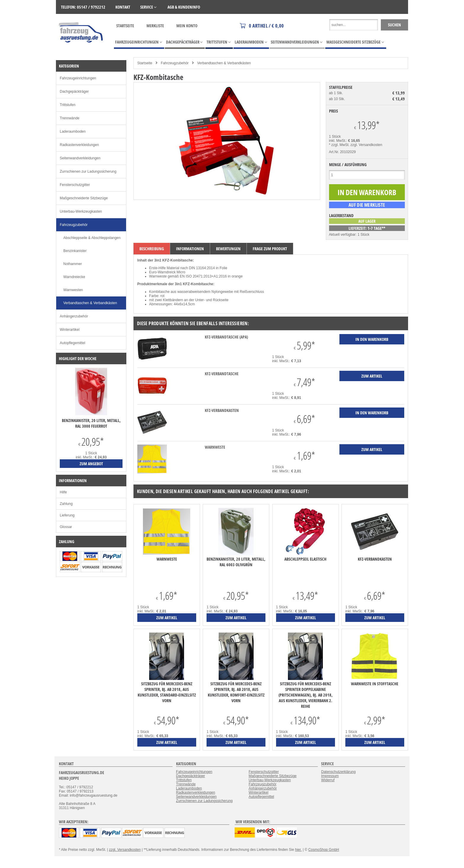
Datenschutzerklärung (338, 772)
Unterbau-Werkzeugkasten (81, 211)
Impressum (330, 776)
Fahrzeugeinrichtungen (78, 78)
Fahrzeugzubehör (175, 63)
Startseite (125, 26)
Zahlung (66, 504)
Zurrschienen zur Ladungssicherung (88, 171)
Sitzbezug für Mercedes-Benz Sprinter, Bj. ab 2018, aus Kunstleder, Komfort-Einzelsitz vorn (236, 692)
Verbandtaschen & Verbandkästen (224, 63)
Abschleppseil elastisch (305, 559)
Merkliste (155, 26)
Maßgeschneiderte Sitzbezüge (84, 198)
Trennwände (70, 118)
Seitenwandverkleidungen (80, 158)
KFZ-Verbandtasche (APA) (226, 337)
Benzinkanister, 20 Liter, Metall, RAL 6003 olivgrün (236, 562)
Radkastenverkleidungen (79, 145)
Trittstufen (68, 105)
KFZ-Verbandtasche (222, 374)
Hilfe (63, 492)
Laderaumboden (73, 131)
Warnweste (215, 447)
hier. (298, 850)
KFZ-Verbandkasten (222, 410)
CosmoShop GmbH (324, 850)
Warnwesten (73, 290)
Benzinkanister (75, 251)
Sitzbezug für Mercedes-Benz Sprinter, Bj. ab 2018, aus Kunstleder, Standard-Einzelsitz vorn (167, 692)
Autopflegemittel (72, 343)
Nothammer (73, 264)
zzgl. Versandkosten (366, 145)
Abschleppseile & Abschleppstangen (92, 238)
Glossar (66, 527)
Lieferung (67, 515)
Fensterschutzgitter (75, 185)
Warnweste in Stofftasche (375, 684)
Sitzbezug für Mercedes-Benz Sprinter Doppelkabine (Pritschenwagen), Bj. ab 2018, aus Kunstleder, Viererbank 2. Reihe (306, 695)
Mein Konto (187, 26)
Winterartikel (70, 330)
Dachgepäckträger (74, 92)
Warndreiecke (74, 277)
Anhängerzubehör (74, 316)
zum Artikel (167, 618)
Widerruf (328, 780)
